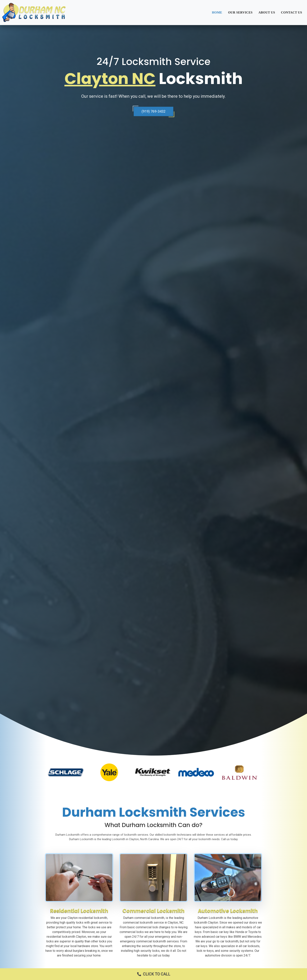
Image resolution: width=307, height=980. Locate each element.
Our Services (240, 12)
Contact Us (292, 12)
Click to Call (152, 974)
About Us (267, 12)
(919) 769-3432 (153, 111)
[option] (67, 772)
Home (217, 12)
